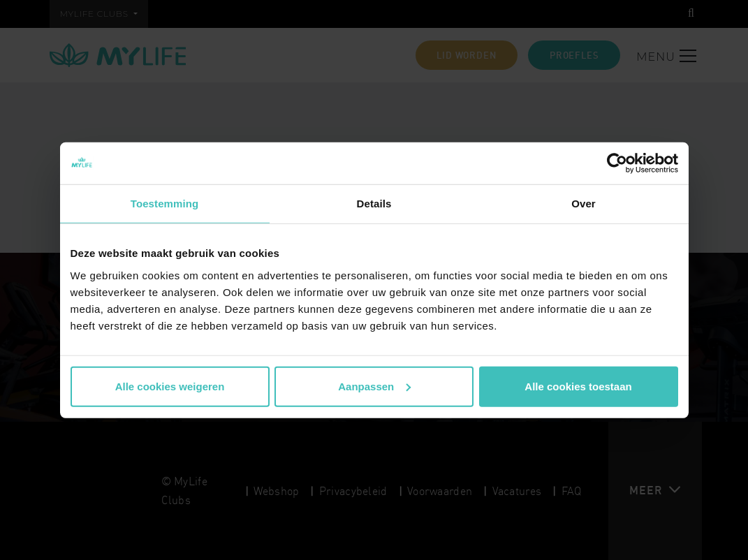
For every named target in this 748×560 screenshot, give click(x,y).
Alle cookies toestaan (578, 386)
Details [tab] (374, 204)
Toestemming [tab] (165, 204)
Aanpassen (374, 386)
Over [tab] (584, 204)
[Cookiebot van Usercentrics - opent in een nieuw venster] (617, 163)
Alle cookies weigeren (170, 386)
